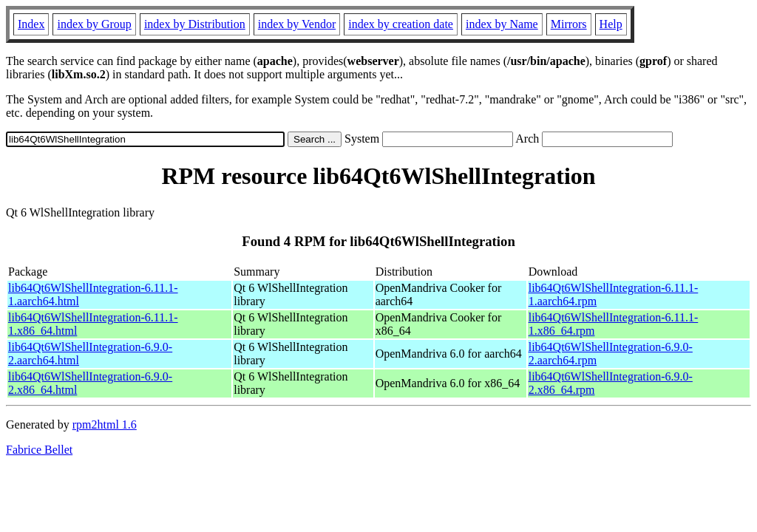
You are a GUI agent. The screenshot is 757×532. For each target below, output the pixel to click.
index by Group (94, 24)
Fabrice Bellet (39, 450)
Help (611, 24)
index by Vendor (297, 24)
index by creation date (401, 24)
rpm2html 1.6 (105, 424)
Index (31, 24)
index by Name (502, 24)
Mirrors (569, 24)
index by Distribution (195, 24)
